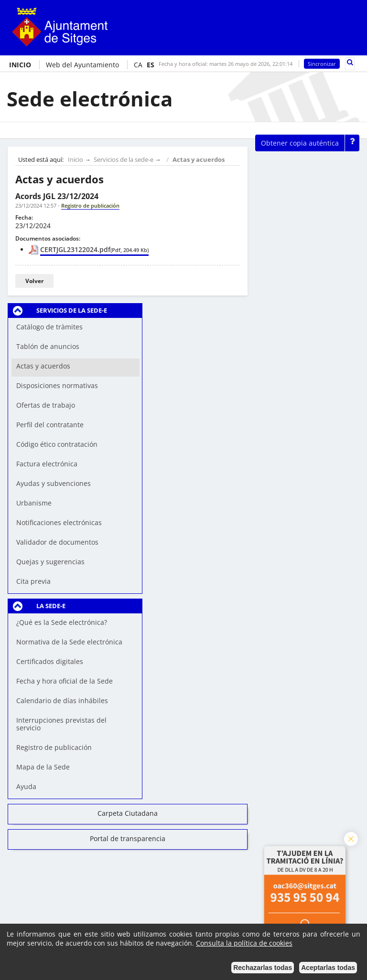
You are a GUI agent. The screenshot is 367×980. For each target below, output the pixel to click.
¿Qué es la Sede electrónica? (62, 622)
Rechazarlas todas (263, 968)
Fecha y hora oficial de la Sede (65, 681)
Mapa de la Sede (43, 767)
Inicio (76, 160)
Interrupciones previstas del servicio (61, 724)
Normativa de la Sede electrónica (69, 642)
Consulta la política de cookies (244, 943)
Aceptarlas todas (328, 968)
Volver (34, 281)
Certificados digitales (50, 661)
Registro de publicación (54, 747)
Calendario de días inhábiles (62, 701)
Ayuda (26, 786)
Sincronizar (322, 64)
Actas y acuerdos (199, 160)
